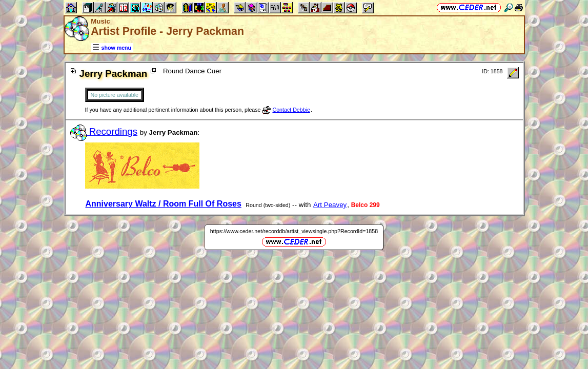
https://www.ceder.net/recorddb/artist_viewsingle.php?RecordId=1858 (294, 231)
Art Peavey (330, 205)
